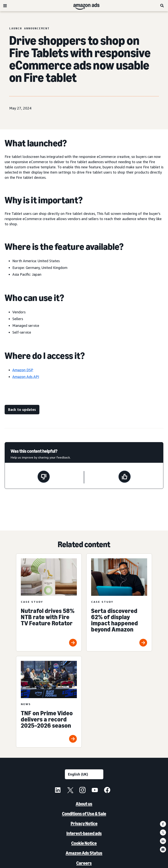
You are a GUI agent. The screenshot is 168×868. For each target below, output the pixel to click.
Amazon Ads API (26, 377)
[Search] (162, 6)
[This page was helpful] (125, 477)
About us (84, 804)
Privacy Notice (84, 823)
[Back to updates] (22, 410)
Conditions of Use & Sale (84, 814)
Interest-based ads (84, 833)
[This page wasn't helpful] (44, 477)
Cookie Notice (84, 843)
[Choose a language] (84, 774)
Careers (84, 863)
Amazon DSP (23, 370)
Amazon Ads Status (84, 853)
